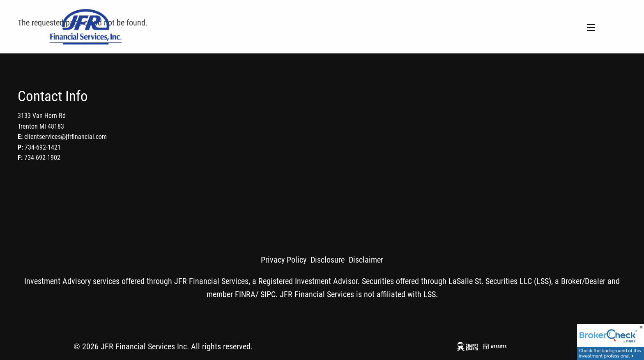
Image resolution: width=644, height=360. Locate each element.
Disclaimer (366, 260)
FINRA (245, 294)
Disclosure (328, 260)
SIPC (268, 294)
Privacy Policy (284, 260)
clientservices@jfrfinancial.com (66, 137)
